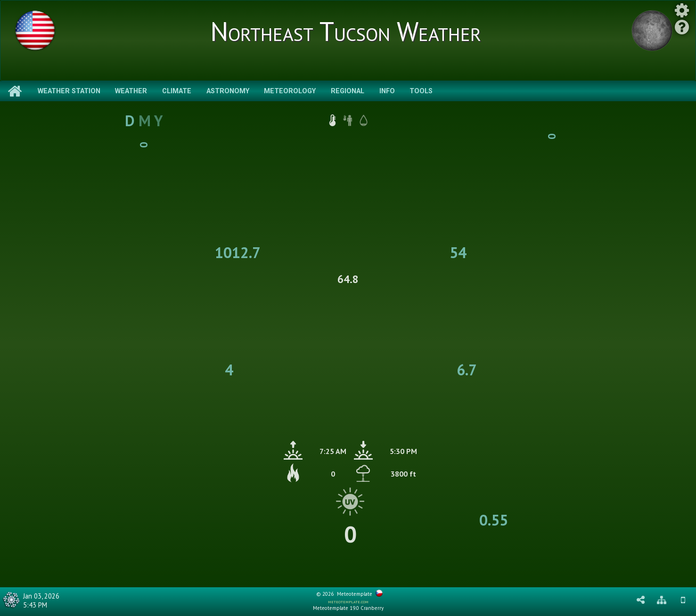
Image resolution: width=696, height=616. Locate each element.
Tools (421, 91)
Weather (131, 91)
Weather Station (69, 91)
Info (387, 91)
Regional (348, 91)
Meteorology (290, 91)
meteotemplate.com (348, 601)
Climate (177, 91)
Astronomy (228, 91)
